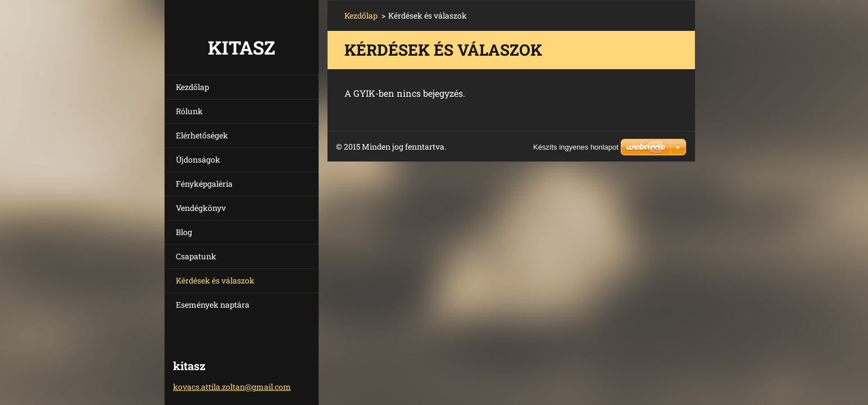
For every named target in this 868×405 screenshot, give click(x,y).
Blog (184, 232)
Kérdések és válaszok (215, 280)
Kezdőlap (192, 87)
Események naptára (213, 305)
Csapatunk (196, 256)
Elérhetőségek (202, 135)
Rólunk (189, 111)
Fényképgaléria (204, 184)
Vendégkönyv (201, 208)
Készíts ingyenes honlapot (576, 147)
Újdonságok (198, 159)
